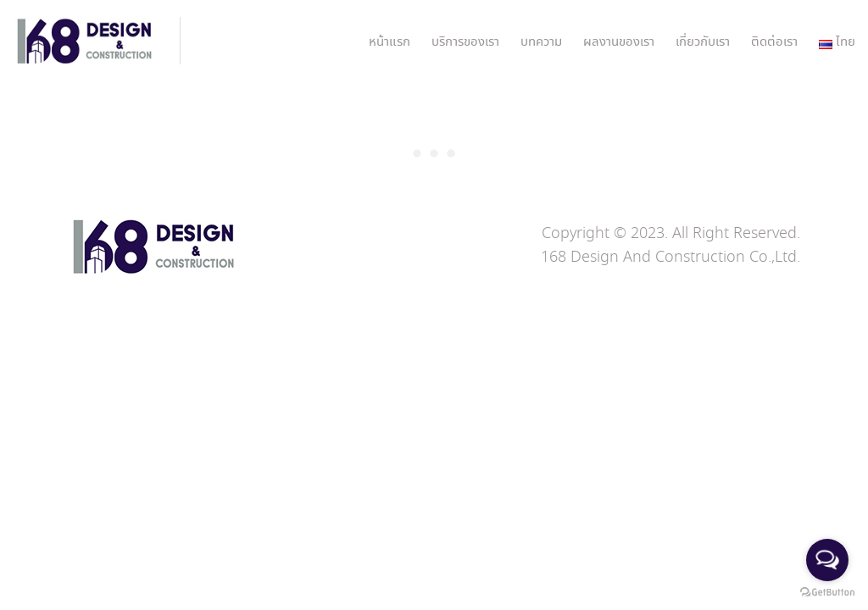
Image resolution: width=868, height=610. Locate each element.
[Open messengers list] (827, 560)
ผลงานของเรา (619, 42)
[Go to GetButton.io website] (827, 593)
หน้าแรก (389, 42)
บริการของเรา (465, 42)
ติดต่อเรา (774, 42)
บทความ (541, 42)
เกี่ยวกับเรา (703, 42)
